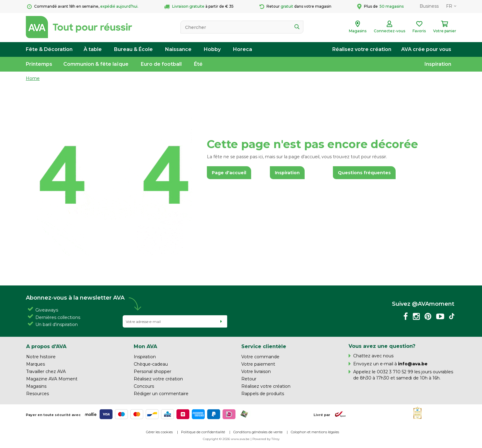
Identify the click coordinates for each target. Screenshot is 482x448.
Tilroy (275, 439)
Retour (249, 379)
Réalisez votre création (362, 49)
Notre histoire (41, 357)
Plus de (380, 6)
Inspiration (438, 64)
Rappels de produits (263, 394)
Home (33, 78)
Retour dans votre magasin (295, 7)
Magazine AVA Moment (52, 379)
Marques (36, 364)
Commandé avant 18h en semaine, (83, 7)
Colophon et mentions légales (315, 432)
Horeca (243, 49)
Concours (144, 386)
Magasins (36, 386)
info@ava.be (413, 364)
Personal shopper (152, 371)
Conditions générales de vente (258, 432)
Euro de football (161, 64)
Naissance (178, 49)
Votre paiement (258, 364)
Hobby (212, 49)
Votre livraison (256, 371)
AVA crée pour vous (426, 49)
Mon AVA (145, 346)
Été (198, 64)
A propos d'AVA (46, 346)
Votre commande (260, 357)
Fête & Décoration (49, 49)
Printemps (39, 64)
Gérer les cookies (159, 432)
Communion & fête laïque (96, 64)
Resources (38, 394)
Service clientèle (264, 346)
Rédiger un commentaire (161, 394)
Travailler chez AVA (46, 371)
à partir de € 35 (199, 7)
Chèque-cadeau (151, 364)
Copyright (211, 439)
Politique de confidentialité (203, 432)
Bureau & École (133, 49)
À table (93, 49)
